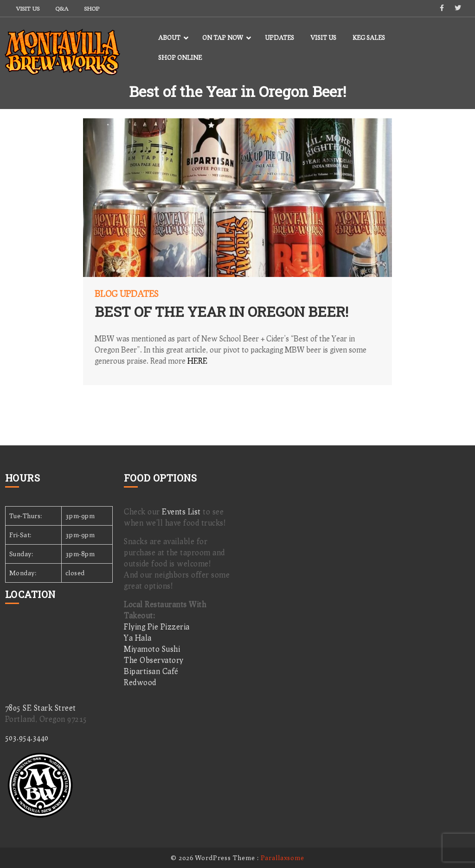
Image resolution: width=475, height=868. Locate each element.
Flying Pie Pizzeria (157, 627)
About (169, 38)
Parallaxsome (282, 858)
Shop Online (180, 58)
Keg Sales (369, 38)
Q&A (62, 9)
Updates (279, 38)
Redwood (140, 682)
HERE (197, 361)
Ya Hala (138, 638)
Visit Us (28, 9)
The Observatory (154, 660)
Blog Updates (126, 294)
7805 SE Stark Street (41, 708)
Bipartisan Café (151, 671)
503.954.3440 (27, 737)
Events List (181, 511)
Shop (92, 9)
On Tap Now (223, 38)
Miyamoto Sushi (152, 649)
